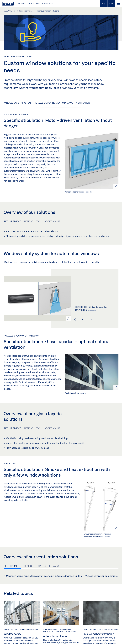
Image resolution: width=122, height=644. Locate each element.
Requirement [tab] (12, 221)
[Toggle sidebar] (111, 4)
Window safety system (17, 103)
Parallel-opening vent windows (54, 103)
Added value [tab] (52, 221)
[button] (75, 319)
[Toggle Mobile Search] (104, 4)
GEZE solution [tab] (33, 221)
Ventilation (83, 103)
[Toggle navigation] (118, 4)
